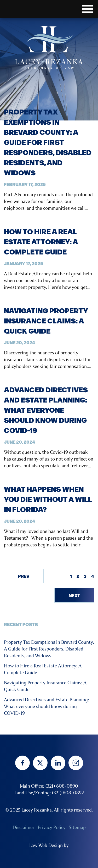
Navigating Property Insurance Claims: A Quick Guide (46, 320)
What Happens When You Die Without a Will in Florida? (48, 499)
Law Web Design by (49, 845)
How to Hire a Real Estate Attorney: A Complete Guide (41, 241)
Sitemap (77, 827)
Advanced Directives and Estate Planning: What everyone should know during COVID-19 (46, 410)
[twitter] (40, 763)
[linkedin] (58, 763)
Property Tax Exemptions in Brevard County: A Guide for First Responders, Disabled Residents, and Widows (48, 142)
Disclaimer (24, 827)
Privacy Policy (52, 827)
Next (74, 595)
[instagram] (76, 763)
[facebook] (22, 763)
